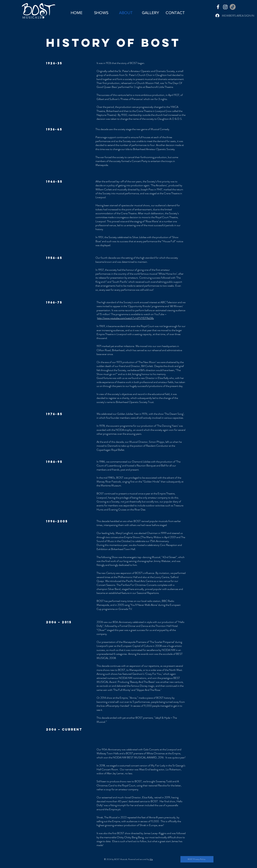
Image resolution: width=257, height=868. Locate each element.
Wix (151, 859)
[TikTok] (233, 7)
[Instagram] (225, 7)
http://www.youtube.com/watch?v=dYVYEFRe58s (125, 318)
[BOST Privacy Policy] (197, 859)
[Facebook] (218, 7)
